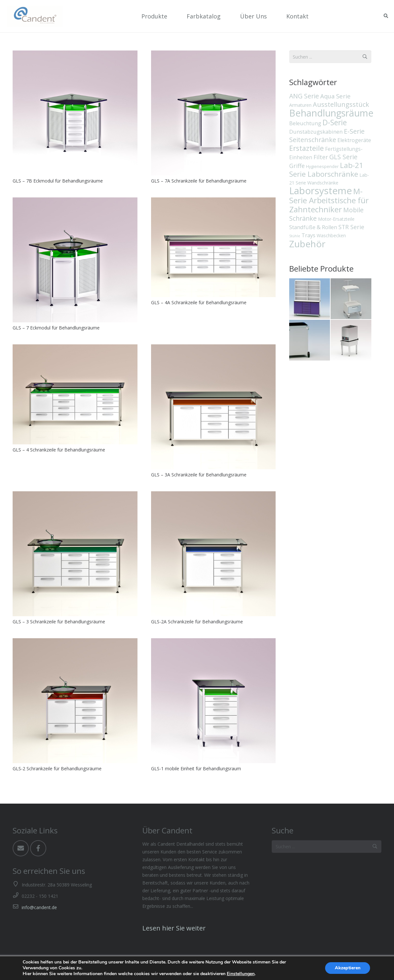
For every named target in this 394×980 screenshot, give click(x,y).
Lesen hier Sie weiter (174, 928)
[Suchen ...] (327, 846)
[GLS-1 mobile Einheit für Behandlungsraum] (213, 701)
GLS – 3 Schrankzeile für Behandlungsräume (59, 622)
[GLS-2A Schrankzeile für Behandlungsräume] (213, 554)
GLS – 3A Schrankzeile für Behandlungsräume (199, 475)
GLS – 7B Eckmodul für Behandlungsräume (58, 181)
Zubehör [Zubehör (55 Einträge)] (307, 244)
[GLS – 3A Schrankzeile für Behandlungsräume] (213, 407)
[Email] (21, 848)
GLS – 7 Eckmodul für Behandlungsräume (56, 328)
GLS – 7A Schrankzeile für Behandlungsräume (199, 181)
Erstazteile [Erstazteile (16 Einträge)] (306, 148)
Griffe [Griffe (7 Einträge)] (297, 166)
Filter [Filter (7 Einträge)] (321, 157)
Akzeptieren (348, 968)
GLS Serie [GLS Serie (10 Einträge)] (343, 157)
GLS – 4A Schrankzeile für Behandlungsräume (199, 302)
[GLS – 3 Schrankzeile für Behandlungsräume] (75, 554)
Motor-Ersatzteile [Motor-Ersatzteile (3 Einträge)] (336, 219)
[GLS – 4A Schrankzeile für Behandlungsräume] (213, 247)
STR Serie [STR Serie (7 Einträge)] (351, 227)
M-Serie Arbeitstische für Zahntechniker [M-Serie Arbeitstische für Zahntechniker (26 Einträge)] (329, 200)
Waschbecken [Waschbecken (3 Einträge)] (331, 235)
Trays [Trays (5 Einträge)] (308, 235)
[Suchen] (375, 846)
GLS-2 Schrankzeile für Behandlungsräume (57, 768)
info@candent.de (39, 907)
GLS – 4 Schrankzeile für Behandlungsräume (59, 450)
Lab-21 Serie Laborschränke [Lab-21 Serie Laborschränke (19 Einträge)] (326, 170)
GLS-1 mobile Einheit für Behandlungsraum (196, 768)
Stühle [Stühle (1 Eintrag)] (295, 236)
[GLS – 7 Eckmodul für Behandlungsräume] (75, 260)
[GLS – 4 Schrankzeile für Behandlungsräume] (75, 394)
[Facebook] (38, 848)
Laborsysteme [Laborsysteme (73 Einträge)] (321, 191)
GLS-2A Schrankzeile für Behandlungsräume (197, 622)
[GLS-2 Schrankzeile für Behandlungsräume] (75, 701)
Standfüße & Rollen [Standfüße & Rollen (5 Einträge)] (313, 227)
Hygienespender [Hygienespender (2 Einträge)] (322, 166)
